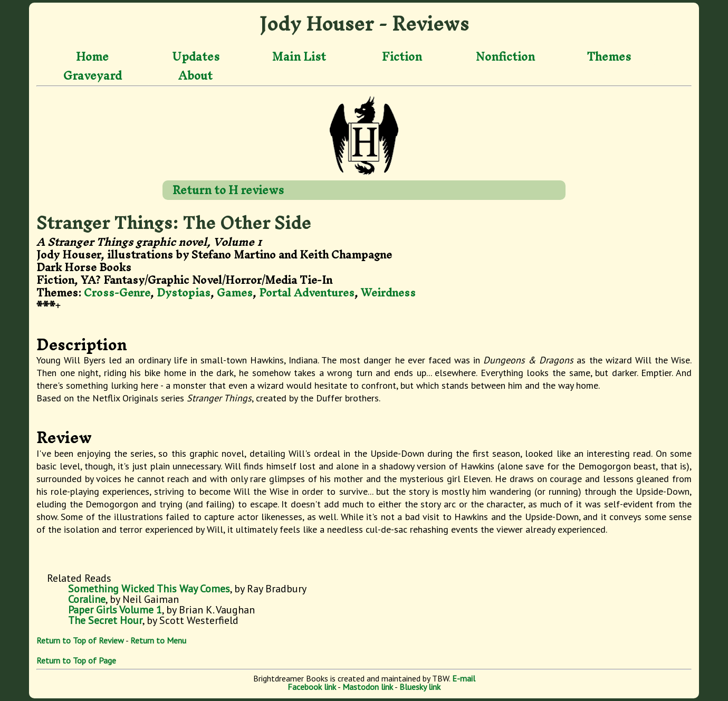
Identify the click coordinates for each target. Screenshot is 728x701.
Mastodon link (368, 687)
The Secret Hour (105, 620)
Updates (196, 57)
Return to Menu (158, 640)
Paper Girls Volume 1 (115, 610)
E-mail (464, 678)
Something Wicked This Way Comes (149, 589)
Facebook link (312, 687)
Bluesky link (420, 687)
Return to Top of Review (80, 640)
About (195, 75)
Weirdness (388, 292)
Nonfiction (505, 57)
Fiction (402, 57)
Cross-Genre (117, 292)
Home (92, 57)
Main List (299, 57)
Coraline (87, 599)
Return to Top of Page (76, 660)
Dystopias (184, 292)
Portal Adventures (307, 292)
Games (235, 292)
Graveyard (93, 75)
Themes (609, 57)
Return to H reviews (228, 190)
